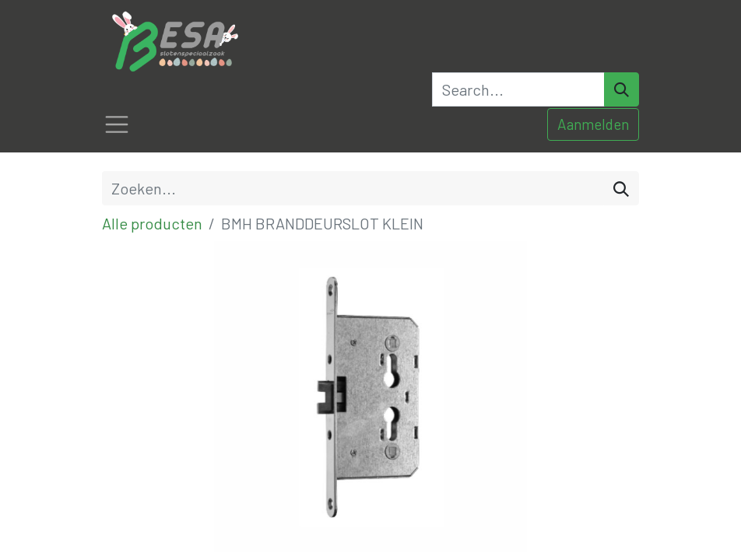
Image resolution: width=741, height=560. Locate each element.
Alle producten (152, 223)
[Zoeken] (621, 188)
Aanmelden (593, 124)
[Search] (622, 89)
